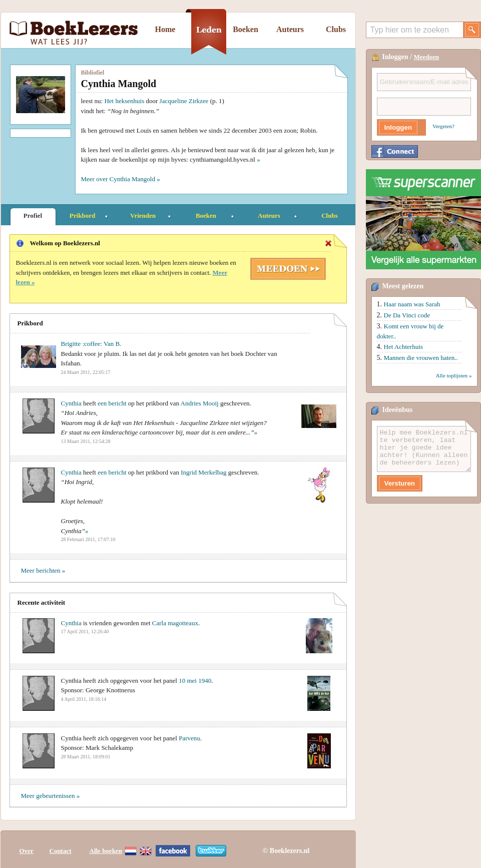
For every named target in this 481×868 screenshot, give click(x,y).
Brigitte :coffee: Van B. (91, 344)
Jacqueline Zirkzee (184, 101)
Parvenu (189, 738)
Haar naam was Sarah (412, 304)
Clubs (336, 29)
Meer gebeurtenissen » (51, 796)
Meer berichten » (43, 570)
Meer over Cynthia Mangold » (121, 179)
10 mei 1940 (195, 681)
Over (27, 849)
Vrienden (143, 215)
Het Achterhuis (403, 347)
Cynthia (71, 403)
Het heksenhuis (124, 101)
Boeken (246, 29)
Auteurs (290, 29)
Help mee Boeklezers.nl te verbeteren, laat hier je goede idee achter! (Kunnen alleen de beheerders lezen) (424, 449)
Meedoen (427, 57)
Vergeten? (443, 126)
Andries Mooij (200, 403)
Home (165, 29)
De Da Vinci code (407, 315)
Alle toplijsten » (453, 375)
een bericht (112, 403)
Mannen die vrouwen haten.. (421, 358)
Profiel (33, 215)
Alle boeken (106, 849)
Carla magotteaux (175, 623)
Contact (61, 849)
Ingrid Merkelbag (203, 472)
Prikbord (82, 215)
